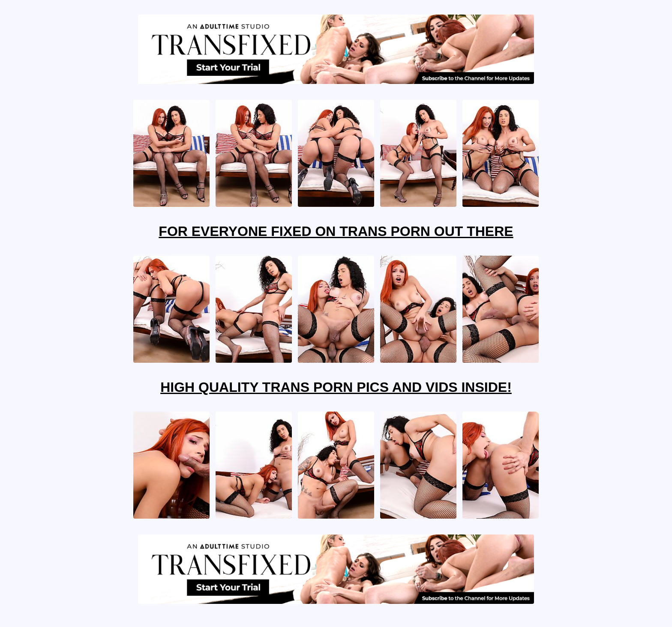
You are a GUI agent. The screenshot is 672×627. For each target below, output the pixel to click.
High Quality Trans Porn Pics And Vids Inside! (336, 387)
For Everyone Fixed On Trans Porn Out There (336, 231)
